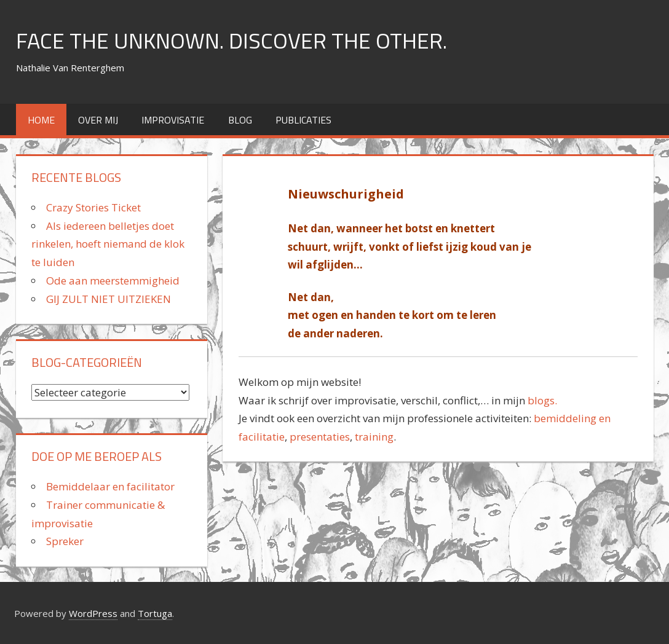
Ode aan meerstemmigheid (113, 281)
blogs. (541, 400)
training (374, 437)
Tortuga (155, 613)
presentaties (320, 437)
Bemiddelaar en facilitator (110, 486)
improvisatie (173, 120)
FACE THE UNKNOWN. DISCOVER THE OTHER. (232, 40)
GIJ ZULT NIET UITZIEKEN (109, 299)
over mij (98, 120)
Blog (240, 120)
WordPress (93, 613)
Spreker (65, 541)
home (41, 120)
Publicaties (303, 120)
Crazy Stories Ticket (93, 207)
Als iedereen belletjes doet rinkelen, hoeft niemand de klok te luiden (108, 244)
